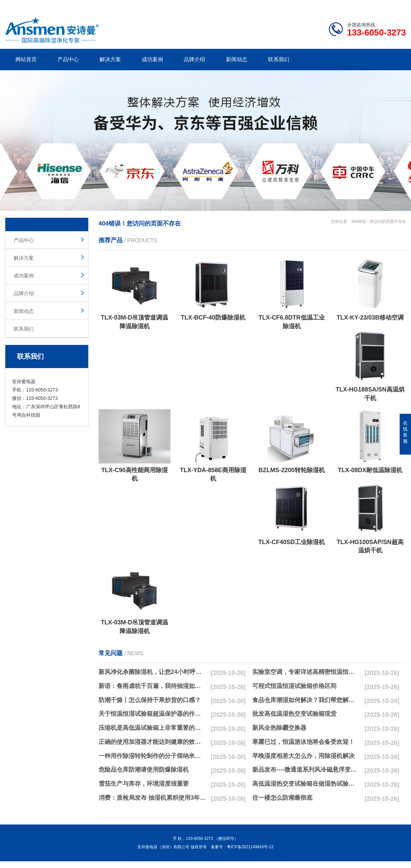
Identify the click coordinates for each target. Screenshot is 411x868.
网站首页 (26, 59)
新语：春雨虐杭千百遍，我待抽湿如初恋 (152, 686)
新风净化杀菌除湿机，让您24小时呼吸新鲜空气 (152, 672)
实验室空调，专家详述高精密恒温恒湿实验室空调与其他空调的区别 (306, 672)
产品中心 (68, 59)
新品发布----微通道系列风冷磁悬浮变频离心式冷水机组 (306, 770)
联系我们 (279, 59)
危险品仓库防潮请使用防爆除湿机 (144, 770)
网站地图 (368, 5)
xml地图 (398, 5)
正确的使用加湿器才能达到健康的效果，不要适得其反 (152, 742)
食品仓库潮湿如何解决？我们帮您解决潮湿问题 (306, 700)
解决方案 (110, 59)
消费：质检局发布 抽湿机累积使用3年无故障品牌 (152, 798)
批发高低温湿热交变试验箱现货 (294, 714)
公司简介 (305, 5)
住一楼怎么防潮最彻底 (282, 798)
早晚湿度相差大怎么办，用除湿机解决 (303, 756)
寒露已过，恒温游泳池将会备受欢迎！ (303, 742)
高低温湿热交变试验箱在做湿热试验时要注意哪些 (306, 784)
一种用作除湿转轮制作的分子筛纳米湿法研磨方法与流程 (152, 756)
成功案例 (152, 59)
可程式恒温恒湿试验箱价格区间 (294, 686)
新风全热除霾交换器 (279, 728)
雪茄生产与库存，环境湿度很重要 (144, 784)
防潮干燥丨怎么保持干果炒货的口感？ (150, 700)
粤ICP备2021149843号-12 (250, 847)
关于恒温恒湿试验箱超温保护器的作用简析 (152, 714)
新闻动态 (237, 59)
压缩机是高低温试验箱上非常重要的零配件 (152, 728)
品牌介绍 (194, 59)
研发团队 (336, 5)
